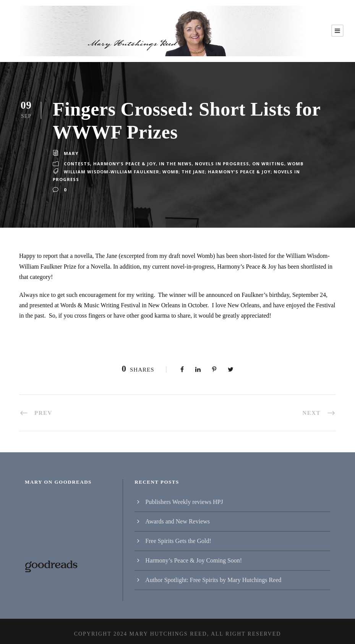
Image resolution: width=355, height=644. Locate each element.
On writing (266, 164)
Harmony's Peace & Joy (124, 164)
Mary (71, 153)
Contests (77, 164)
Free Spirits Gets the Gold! (178, 536)
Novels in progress (221, 164)
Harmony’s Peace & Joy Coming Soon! (194, 555)
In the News (174, 164)
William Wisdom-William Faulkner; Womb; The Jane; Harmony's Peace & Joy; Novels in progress (195, 174)
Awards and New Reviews (177, 516)
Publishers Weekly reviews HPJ (184, 496)
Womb (291, 164)
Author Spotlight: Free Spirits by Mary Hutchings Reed (213, 575)
